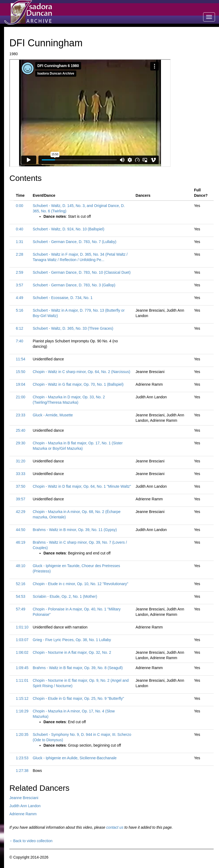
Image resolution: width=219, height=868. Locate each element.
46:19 (21, 542)
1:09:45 (22, 668)
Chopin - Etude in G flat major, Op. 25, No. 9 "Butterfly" (78, 698)
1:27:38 (22, 771)
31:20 (21, 461)
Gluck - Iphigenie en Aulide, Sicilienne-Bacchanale (75, 758)
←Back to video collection (31, 841)
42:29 (21, 512)
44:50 (21, 530)
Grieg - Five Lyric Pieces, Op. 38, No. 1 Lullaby (72, 640)
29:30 (21, 443)
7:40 (19, 341)
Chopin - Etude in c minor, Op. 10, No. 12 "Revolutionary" (80, 584)
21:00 (21, 397)
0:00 (19, 206)
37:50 (21, 486)
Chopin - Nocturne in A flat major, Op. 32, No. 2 (72, 652)
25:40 (21, 430)
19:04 (21, 384)
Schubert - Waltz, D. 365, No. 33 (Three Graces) (73, 328)
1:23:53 (22, 758)
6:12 (19, 328)
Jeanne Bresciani (24, 798)
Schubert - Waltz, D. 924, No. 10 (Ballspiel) (69, 229)
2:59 (19, 272)
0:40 (19, 229)
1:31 (19, 242)
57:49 (21, 609)
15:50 (21, 372)
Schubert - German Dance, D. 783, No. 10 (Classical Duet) (82, 272)
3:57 (19, 285)
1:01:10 (22, 627)
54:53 (21, 596)
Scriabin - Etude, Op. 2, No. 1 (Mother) (65, 596)
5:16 (19, 310)
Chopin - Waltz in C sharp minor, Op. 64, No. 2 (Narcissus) (82, 372)
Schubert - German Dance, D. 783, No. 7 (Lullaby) (75, 242)
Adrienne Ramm (23, 814)
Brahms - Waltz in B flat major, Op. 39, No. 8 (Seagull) (78, 668)
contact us (115, 827)
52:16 (21, 584)
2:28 (19, 254)
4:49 (19, 298)
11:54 (21, 359)
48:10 (21, 566)
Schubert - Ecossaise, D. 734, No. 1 (63, 298)
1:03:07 (22, 640)
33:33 (21, 474)
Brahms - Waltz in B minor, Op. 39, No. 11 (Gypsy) (75, 530)
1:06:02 (22, 652)
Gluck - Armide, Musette (53, 415)
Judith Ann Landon (25, 806)
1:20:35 (22, 735)
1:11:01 (22, 680)
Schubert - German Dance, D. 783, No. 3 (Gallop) (74, 285)
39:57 (21, 499)
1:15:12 (22, 698)
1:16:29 (22, 711)
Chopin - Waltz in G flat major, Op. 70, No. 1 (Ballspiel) (78, 384)
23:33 (21, 415)
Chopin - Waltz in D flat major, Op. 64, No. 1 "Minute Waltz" (82, 486)
